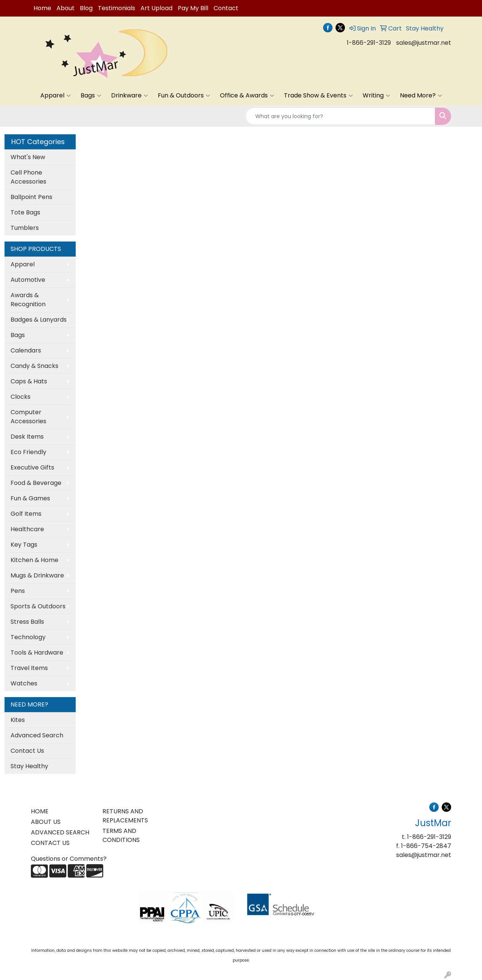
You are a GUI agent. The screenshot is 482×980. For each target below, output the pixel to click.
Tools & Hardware (37, 653)
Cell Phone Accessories (28, 177)
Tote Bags (25, 212)
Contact (226, 8)
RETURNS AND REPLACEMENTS (125, 816)
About (66, 8)
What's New (28, 157)
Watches (24, 683)
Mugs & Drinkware (37, 575)
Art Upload (156, 8)
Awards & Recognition (28, 300)
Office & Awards (247, 96)
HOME (40, 811)
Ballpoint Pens (31, 197)
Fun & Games (30, 498)
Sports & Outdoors (38, 606)
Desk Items (27, 437)
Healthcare (27, 529)
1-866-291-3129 (369, 43)
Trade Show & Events (318, 96)
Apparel (56, 96)
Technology (28, 637)
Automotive (28, 280)
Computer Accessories (28, 417)
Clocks (21, 397)
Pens (18, 591)
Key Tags (24, 545)
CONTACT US (50, 843)
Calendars (26, 350)
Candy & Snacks (34, 366)
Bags (91, 96)
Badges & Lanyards (39, 320)
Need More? (421, 96)
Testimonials (117, 8)
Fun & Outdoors (184, 96)
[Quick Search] (340, 116)
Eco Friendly (28, 452)
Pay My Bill (193, 8)
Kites (18, 720)
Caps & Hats (29, 381)
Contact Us (27, 751)
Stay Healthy (29, 766)
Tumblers (25, 228)
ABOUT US (46, 822)
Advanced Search (37, 735)
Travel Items (29, 668)
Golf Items (26, 514)
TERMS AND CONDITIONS (121, 835)
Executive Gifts (32, 467)
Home (42, 8)
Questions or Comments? (69, 859)
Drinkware (130, 96)
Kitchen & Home (34, 560)
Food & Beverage (36, 483)
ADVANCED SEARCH (60, 832)
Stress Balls (27, 622)
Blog (86, 8)
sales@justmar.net (424, 43)
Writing (376, 96)
